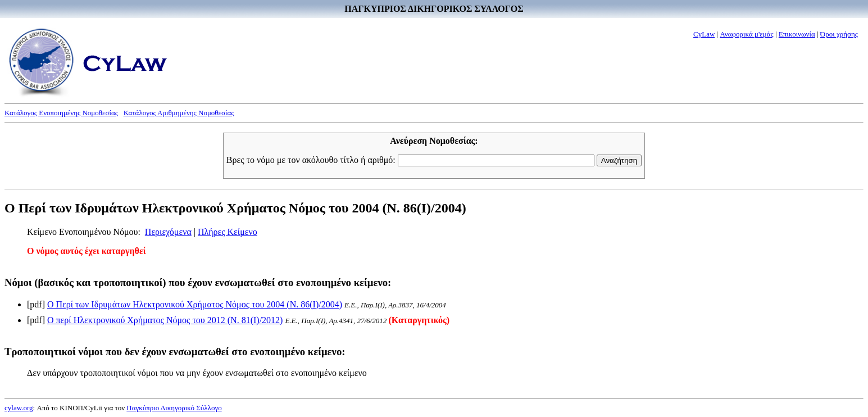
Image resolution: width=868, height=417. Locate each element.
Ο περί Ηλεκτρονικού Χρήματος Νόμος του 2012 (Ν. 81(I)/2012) (165, 320)
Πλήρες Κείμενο (228, 232)
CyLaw (704, 34)
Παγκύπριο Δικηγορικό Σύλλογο (174, 408)
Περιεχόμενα (168, 232)
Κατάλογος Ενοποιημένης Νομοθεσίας (61, 113)
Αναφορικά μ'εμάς (746, 34)
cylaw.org (19, 408)
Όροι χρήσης (839, 34)
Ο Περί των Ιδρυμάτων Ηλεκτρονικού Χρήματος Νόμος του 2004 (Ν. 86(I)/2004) (195, 304)
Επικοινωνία (797, 34)
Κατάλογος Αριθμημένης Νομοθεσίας (179, 113)
